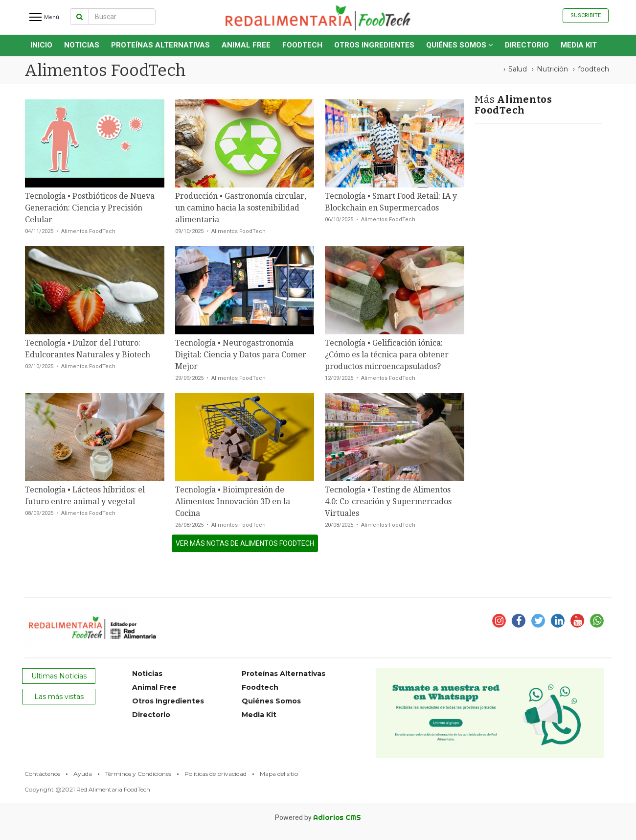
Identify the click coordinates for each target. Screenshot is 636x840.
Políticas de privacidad (216, 774)
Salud (518, 69)
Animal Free (246, 45)
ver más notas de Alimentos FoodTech (245, 543)
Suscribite (586, 15)
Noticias (82, 45)
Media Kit (579, 45)
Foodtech (302, 45)
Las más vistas (59, 697)
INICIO (41, 45)
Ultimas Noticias (59, 676)
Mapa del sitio (279, 774)
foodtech (593, 69)
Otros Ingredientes (374, 45)
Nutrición (552, 69)
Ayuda (83, 774)
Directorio (527, 45)
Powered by (318, 817)
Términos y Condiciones (138, 774)
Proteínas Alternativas (160, 45)
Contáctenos (42, 774)
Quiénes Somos (460, 45)
